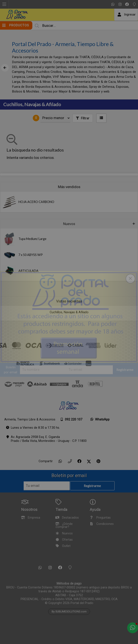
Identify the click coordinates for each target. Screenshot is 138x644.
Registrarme (125, 370)
